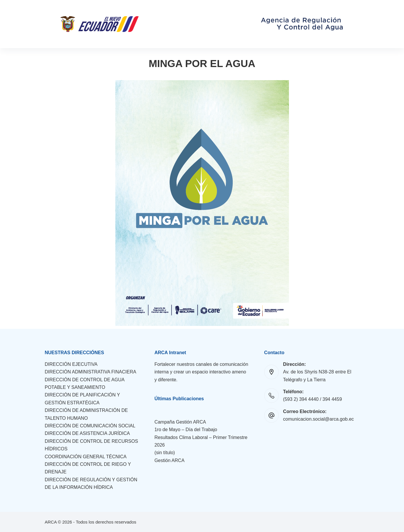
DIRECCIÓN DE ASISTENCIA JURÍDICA (88, 433)
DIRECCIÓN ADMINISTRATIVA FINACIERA (91, 372)
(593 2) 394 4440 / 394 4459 (313, 399)
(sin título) (165, 453)
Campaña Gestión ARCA (180, 422)
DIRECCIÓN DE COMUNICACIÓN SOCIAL (90, 426)
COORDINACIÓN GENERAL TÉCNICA (86, 457)
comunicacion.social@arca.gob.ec (319, 419)
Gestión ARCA (169, 460)
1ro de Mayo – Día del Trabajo (186, 430)
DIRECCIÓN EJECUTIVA (71, 364)
